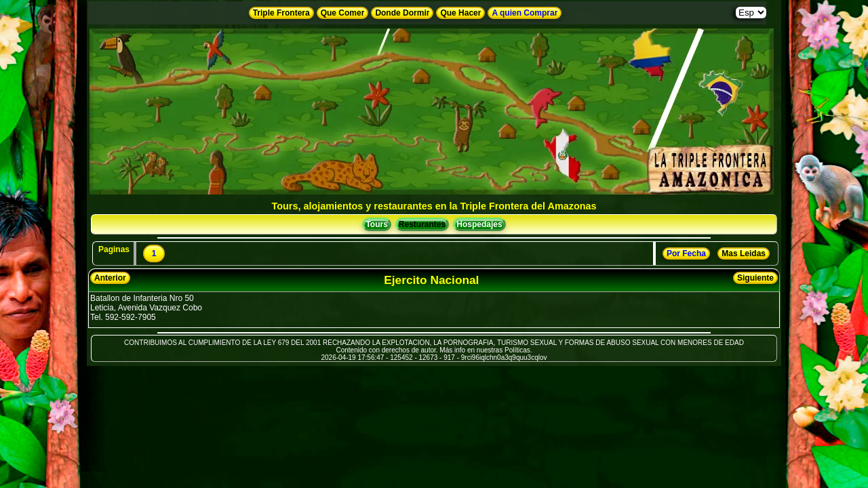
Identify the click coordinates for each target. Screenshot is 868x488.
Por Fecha (686, 253)
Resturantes (422, 224)
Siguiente (755, 278)
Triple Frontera (281, 13)
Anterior (110, 278)
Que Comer (343, 13)
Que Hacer (460, 13)
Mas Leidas (744, 253)
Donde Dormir (402, 13)
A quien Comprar (525, 13)
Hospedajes (479, 224)
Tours (376, 224)
